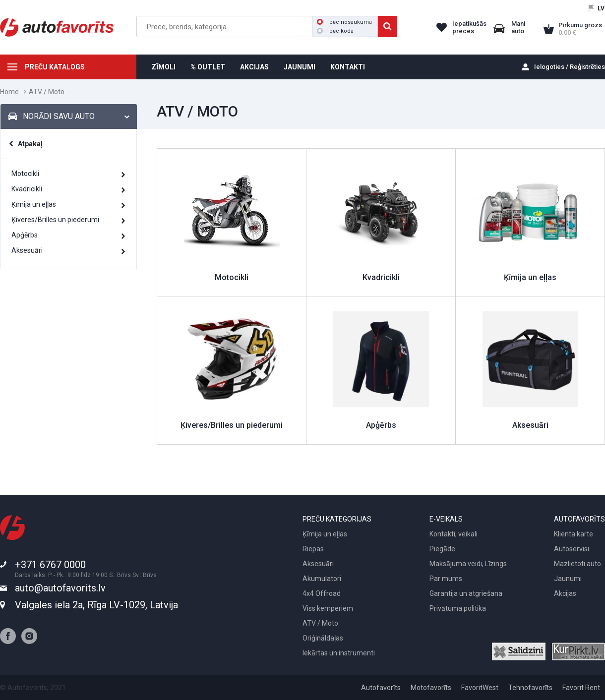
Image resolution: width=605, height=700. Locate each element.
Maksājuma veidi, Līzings (468, 564)
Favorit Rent (581, 688)
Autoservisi (572, 549)
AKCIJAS (254, 67)
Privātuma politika (458, 608)
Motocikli (25, 174)
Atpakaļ (30, 144)
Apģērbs (25, 235)
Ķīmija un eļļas (34, 204)
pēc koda (335, 31)
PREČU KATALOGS (55, 67)
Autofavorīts (381, 688)
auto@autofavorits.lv (60, 588)
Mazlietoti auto (577, 564)
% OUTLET (208, 67)
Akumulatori (322, 579)
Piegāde (442, 549)
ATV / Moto (320, 623)
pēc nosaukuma (344, 22)
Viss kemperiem (328, 608)
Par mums (446, 579)
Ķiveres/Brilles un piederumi (55, 220)
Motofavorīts (431, 688)
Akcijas (565, 593)
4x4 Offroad (322, 593)
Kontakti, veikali (454, 534)
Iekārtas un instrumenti (339, 653)
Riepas (313, 549)
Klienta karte (574, 534)
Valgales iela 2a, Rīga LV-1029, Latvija (96, 605)
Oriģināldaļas (323, 638)
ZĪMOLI (163, 67)
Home (9, 92)
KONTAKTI (348, 67)
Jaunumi (568, 579)
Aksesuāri (27, 250)
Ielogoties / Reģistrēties (570, 67)
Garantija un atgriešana (466, 593)
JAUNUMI (300, 67)
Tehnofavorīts (530, 688)
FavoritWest (480, 688)
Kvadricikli (27, 189)
